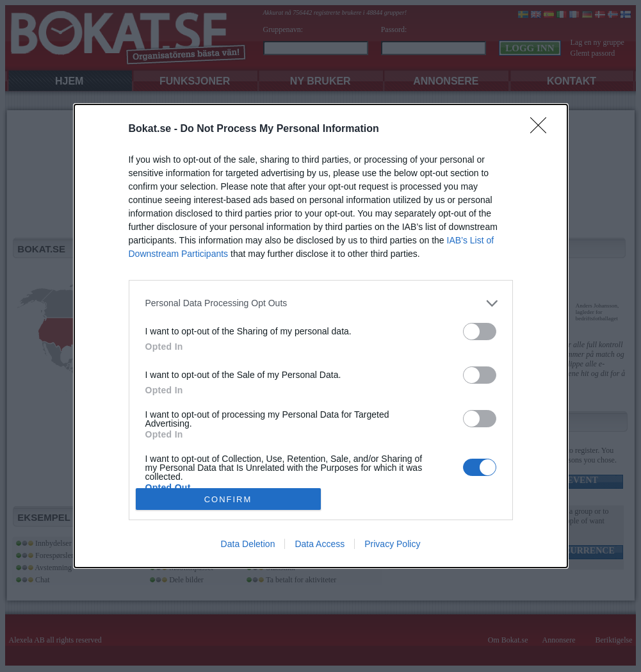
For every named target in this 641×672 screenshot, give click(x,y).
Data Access (320, 544)
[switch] (480, 332)
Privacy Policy (392, 544)
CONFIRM (228, 499)
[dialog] (321, 336)
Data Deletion (248, 544)
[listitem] (321, 303)
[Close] (542, 129)
